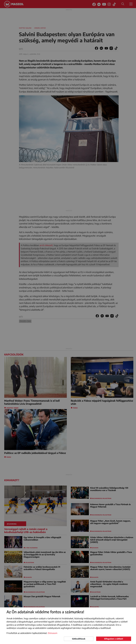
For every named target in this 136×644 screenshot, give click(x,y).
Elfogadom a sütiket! (114, 639)
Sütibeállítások (79, 639)
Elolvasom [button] (53, 633)
